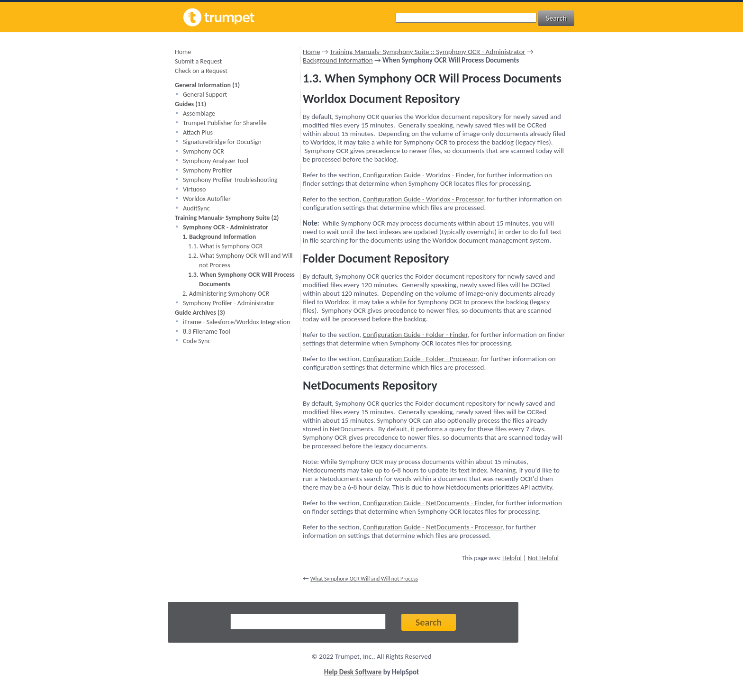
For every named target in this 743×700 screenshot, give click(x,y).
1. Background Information (219, 237)
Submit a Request (198, 61)
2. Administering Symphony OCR (226, 294)
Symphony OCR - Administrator (226, 227)
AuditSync (196, 208)
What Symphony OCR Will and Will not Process (364, 579)
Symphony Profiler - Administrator (229, 303)
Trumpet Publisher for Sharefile (225, 123)
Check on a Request (201, 71)
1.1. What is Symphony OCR (225, 246)
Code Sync (197, 341)
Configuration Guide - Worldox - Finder (418, 175)
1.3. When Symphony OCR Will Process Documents (241, 279)
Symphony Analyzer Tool (216, 161)
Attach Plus (198, 132)
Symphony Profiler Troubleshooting (230, 180)
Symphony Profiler (208, 170)
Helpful (512, 558)
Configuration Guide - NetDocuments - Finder (427, 503)
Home (183, 52)
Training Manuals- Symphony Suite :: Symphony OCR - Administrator (428, 52)
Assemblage (199, 114)
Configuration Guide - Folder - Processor (420, 359)
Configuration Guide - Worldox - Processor (423, 199)
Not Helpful (543, 558)
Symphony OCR (204, 151)
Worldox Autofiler (207, 199)
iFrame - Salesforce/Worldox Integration (236, 322)
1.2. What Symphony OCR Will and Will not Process (240, 260)
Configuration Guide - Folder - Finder (415, 335)
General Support (205, 95)
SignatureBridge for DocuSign (222, 142)
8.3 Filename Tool (207, 332)
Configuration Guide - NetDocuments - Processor (432, 527)
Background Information (338, 60)
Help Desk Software (353, 672)
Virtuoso (194, 189)
